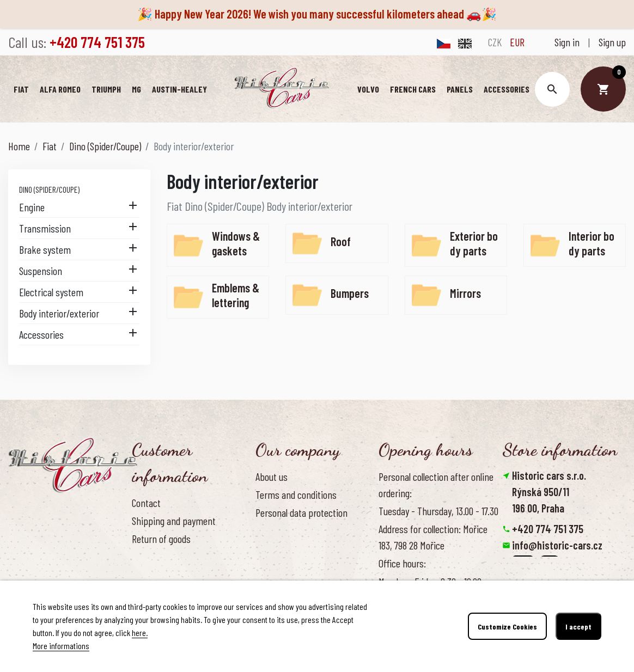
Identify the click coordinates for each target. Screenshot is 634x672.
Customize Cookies (507, 627)
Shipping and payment (174, 521)
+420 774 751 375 (548, 529)
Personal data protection (301, 512)
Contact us (152, 575)
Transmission (45, 228)
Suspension (41, 271)
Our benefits (279, 549)
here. (140, 633)
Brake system (45, 249)
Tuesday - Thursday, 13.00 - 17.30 (438, 511)
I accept (578, 627)
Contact (146, 503)
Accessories (41, 334)
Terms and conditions (296, 494)
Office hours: (402, 563)
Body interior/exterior (59, 313)
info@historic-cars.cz (557, 545)
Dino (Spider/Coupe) (49, 189)
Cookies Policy (282, 530)
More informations (61, 646)
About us (272, 476)
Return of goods (161, 539)
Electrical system (51, 292)
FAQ (138, 557)
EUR (517, 42)
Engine (32, 207)
